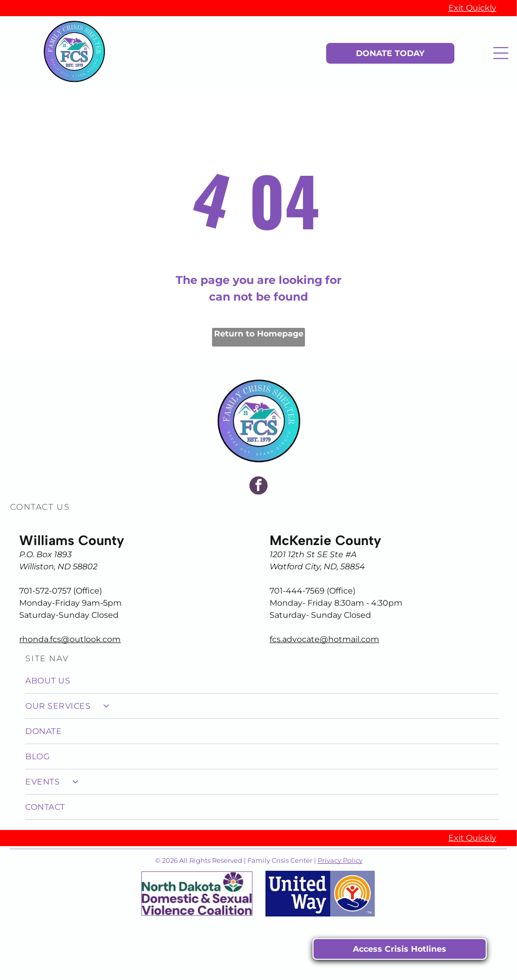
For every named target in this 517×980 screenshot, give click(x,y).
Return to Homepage (259, 334)
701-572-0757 (45, 591)
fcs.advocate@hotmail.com (324, 639)
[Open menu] (501, 53)
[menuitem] (262, 681)
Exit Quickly (472, 8)
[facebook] (258, 487)
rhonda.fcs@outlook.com (70, 639)
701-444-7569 (297, 591)
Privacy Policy (340, 860)
